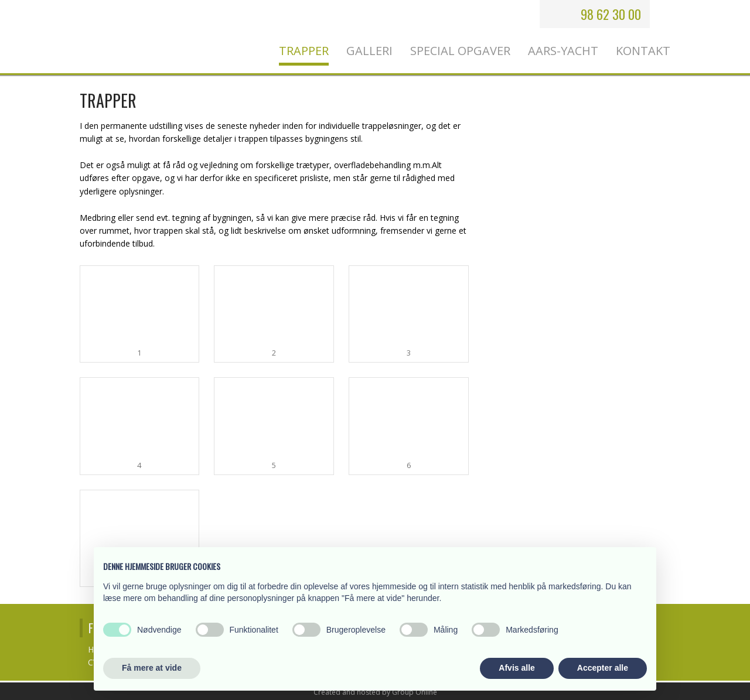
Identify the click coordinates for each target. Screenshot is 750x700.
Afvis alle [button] (517, 668)
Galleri (369, 51)
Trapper (304, 51)
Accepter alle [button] (603, 668)
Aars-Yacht (563, 51)
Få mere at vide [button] (152, 668)
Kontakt (643, 51)
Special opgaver (460, 51)
